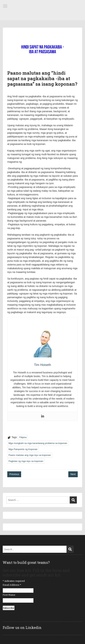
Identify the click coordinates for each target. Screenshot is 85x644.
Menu (6, 6)
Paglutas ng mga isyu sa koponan (26, 461)
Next (73, 474)
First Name (9, 595)
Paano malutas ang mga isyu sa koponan (30, 455)
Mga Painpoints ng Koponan (23, 449)
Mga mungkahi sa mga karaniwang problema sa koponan (38, 443)
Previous (14, 474)
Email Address (12, 585)
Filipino (23, 437)
